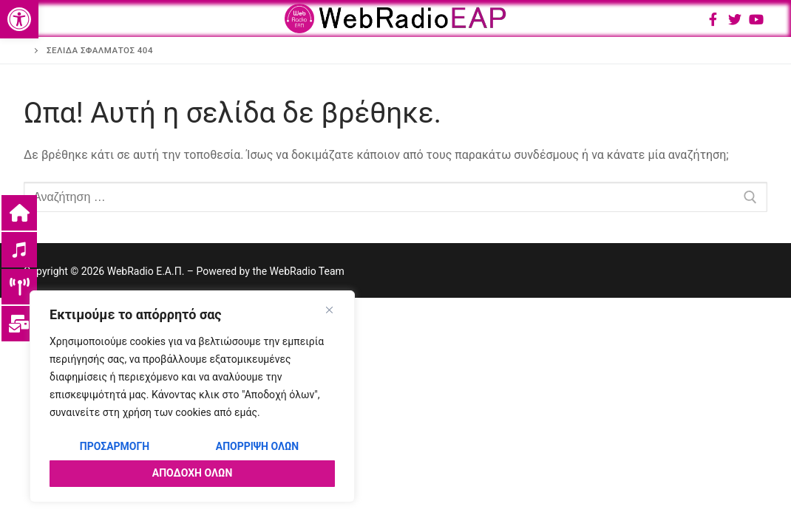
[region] (192, 396)
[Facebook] (713, 19)
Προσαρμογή (115, 446)
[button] (19, 19)
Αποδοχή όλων (193, 473)
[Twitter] (735, 19)
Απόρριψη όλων (258, 446)
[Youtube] (756, 19)
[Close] (329, 310)
